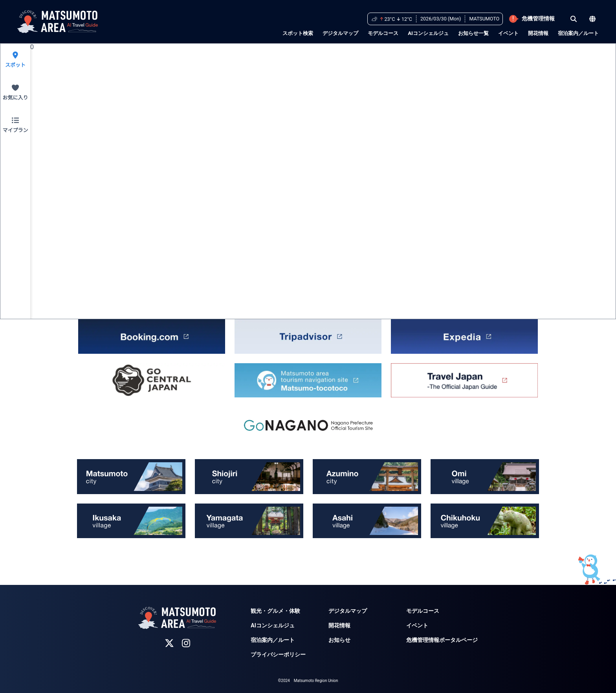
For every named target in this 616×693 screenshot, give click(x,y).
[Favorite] (15, 93)
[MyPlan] (15, 125)
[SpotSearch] (15, 60)
